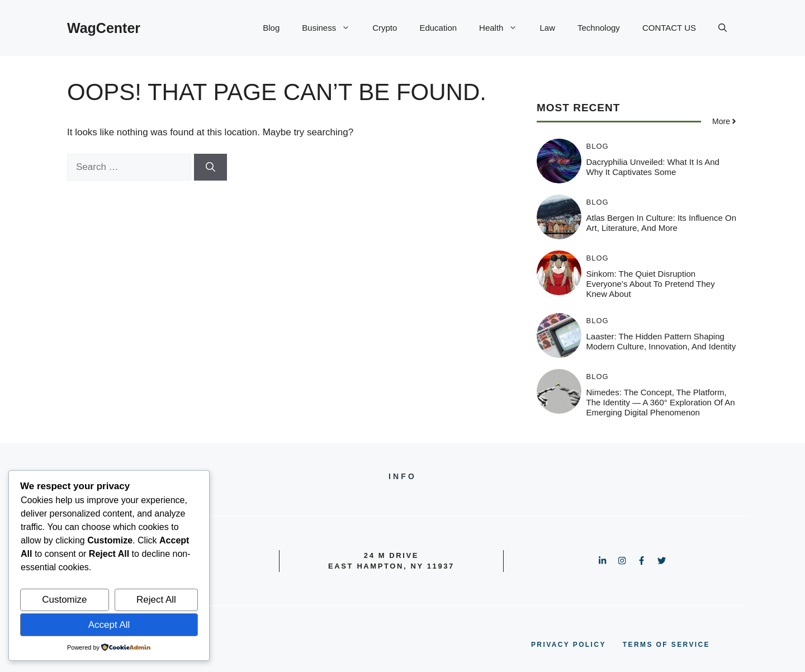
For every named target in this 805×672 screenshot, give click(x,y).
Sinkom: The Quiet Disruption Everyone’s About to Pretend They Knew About (651, 284)
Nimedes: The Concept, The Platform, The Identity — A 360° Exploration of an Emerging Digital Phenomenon (661, 402)
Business (332, 28)
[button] (723, 28)
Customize (64, 600)
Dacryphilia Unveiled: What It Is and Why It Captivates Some (653, 167)
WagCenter (104, 28)
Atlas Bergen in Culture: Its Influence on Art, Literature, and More (661, 223)
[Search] (210, 167)
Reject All (156, 600)
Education (438, 28)
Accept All (109, 625)
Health (504, 28)
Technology (599, 28)
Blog (271, 28)
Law (547, 28)
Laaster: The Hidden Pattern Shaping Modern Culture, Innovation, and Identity (661, 341)
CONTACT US (669, 28)
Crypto (385, 28)
